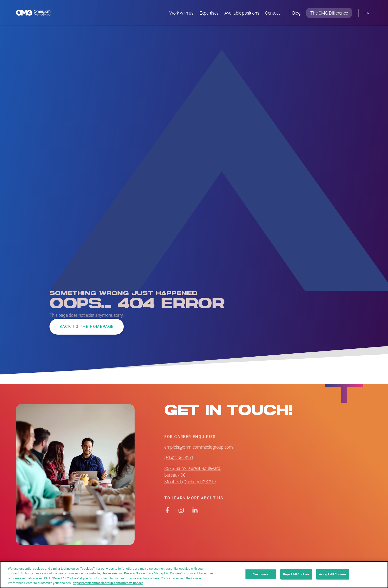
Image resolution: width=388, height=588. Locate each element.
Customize (260, 574)
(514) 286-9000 (179, 458)
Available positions (242, 13)
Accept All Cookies (333, 574)
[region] (194, 575)
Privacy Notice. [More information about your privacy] (135, 573)
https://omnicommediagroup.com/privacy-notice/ (108, 583)
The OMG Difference (329, 13)
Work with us (181, 13)
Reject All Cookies (296, 574)
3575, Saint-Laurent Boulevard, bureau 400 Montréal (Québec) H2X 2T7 (193, 475)
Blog (296, 13)
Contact (272, 13)
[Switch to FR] (367, 13)
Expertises (209, 13)
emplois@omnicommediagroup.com (199, 447)
